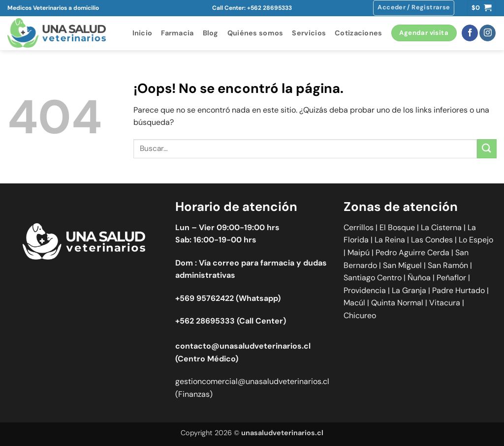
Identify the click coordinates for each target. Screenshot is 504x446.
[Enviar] (487, 149)
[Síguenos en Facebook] (470, 33)
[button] (414, 8)
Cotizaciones (358, 33)
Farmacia (177, 33)
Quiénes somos (255, 33)
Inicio (142, 33)
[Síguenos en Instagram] (488, 33)
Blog (211, 33)
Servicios (309, 33)
